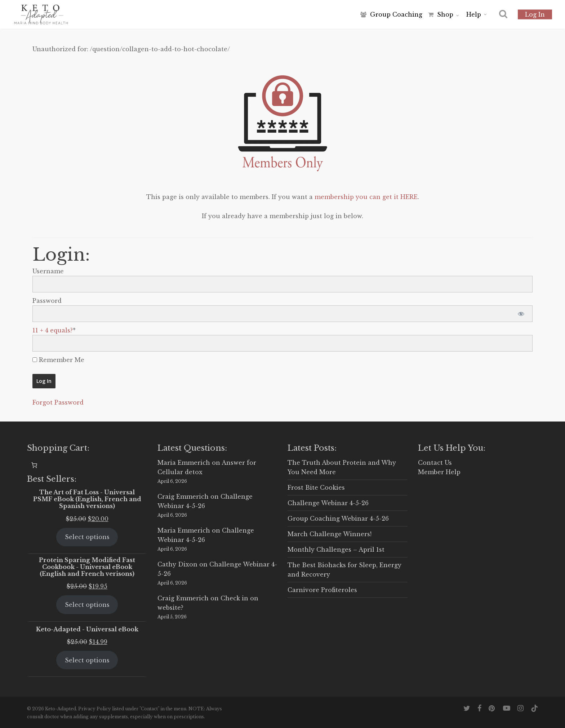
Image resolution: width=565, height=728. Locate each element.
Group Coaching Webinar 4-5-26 (338, 519)
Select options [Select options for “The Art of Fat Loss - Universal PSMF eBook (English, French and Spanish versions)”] (87, 537)
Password (47, 301)
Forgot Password (58, 402)
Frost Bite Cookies (316, 487)
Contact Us (435, 463)
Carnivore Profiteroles (322, 590)
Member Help (439, 472)
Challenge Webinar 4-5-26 (328, 503)
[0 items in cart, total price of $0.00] (34, 465)
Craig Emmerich (183, 497)
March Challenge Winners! (330, 534)
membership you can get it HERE (366, 197)
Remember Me (58, 360)
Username (48, 271)
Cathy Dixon (177, 564)
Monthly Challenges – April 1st (336, 550)
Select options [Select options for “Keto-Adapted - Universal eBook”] (87, 660)
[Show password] (521, 314)
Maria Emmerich (184, 463)
